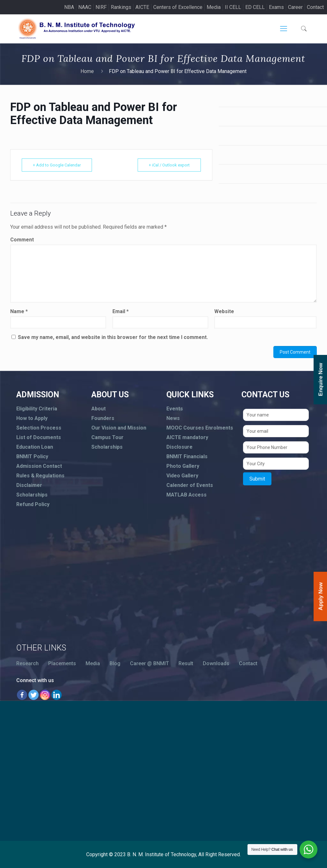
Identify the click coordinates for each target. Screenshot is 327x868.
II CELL (233, 7)
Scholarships (32, 495)
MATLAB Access (186, 495)
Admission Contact (39, 466)
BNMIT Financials (187, 456)
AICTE (142, 7)
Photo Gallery (183, 466)
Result (186, 663)
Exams (276, 7)
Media (214, 7)
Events (175, 409)
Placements (62, 663)
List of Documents (39, 437)
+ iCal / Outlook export (169, 165)
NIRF (101, 7)
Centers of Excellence (178, 7)
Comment (22, 240)
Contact (315, 7)
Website (224, 311)
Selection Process (39, 428)
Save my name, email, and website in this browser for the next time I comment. (113, 337)
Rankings (121, 7)
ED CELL (255, 7)
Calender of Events (190, 485)
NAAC (85, 7)
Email (121, 311)
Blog (115, 663)
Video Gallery (182, 476)
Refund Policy (33, 504)
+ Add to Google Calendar (57, 165)
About (99, 409)
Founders (103, 418)
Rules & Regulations (40, 476)
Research (27, 663)
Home (87, 71)
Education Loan (35, 447)
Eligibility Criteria (37, 409)
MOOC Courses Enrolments (200, 428)
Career (295, 7)
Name (19, 311)
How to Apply (32, 418)
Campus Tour (107, 437)
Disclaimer (29, 485)
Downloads (216, 663)
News (173, 418)
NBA (69, 7)
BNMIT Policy (32, 456)
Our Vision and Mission (119, 428)
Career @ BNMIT (149, 663)
